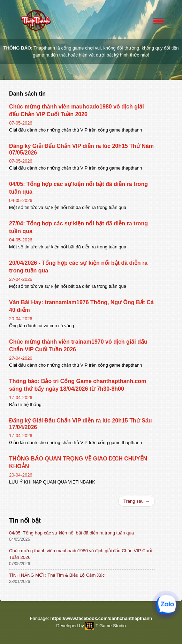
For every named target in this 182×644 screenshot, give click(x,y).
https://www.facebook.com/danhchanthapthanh (101, 618)
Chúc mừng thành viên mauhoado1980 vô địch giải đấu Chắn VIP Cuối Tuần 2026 (80, 554)
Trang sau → (136, 501)
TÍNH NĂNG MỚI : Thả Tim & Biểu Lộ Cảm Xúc (57, 575)
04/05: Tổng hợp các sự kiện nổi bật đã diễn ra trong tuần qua (71, 533)
